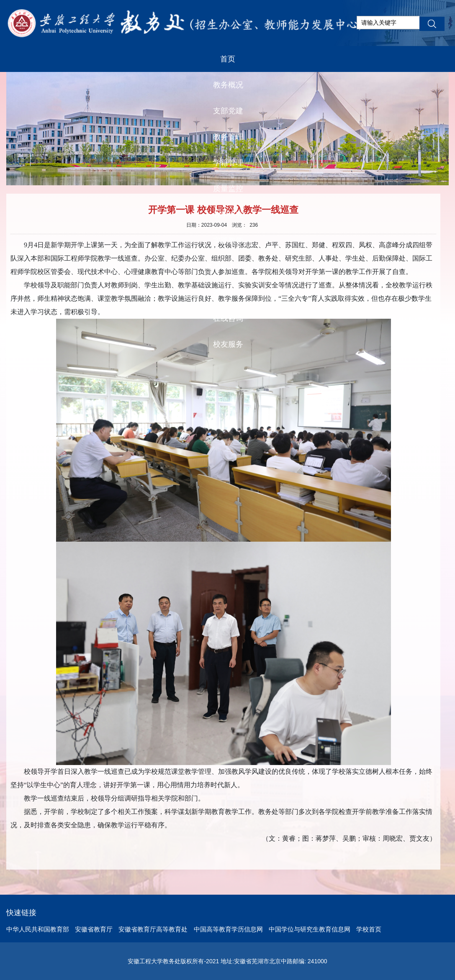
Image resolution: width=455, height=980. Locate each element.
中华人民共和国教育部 (38, 929)
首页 (228, 59)
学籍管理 (228, 163)
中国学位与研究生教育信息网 (310, 929)
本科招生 (228, 292)
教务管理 (228, 137)
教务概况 (228, 85)
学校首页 (369, 929)
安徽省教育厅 (94, 929)
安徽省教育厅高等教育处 (153, 929)
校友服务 (228, 344)
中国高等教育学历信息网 (228, 929)
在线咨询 (228, 318)
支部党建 (228, 111)
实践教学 (228, 241)
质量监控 (228, 189)
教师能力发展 (228, 266)
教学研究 (228, 215)
